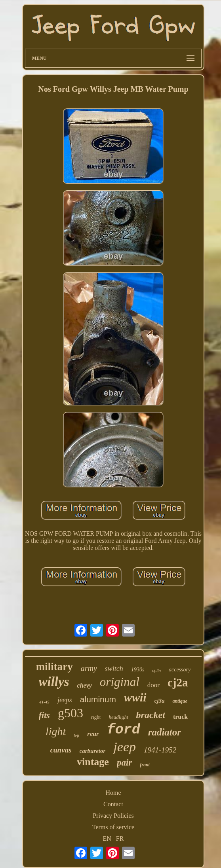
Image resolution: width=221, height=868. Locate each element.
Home (113, 793)
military (54, 667)
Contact (113, 804)
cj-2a (156, 671)
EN (107, 839)
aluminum (98, 699)
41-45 (44, 702)
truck (180, 717)
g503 (70, 713)
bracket (151, 715)
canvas (61, 750)
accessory (180, 670)
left (76, 735)
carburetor (93, 751)
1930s (138, 670)
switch (114, 669)
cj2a (178, 682)
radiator (165, 732)
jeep (125, 747)
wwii (135, 697)
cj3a (160, 701)
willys (54, 682)
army (89, 668)
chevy (85, 685)
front (145, 765)
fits (44, 715)
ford (124, 730)
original (120, 682)
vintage (93, 762)
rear (93, 734)
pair (124, 763)
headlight (118, 717)
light (56, 731)
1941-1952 (160, 750)
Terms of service (113, 827)
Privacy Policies (113, 816)
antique (180, 701)
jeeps (65, 700)
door (153, 685)
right (96, 717)
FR (120, 839)
